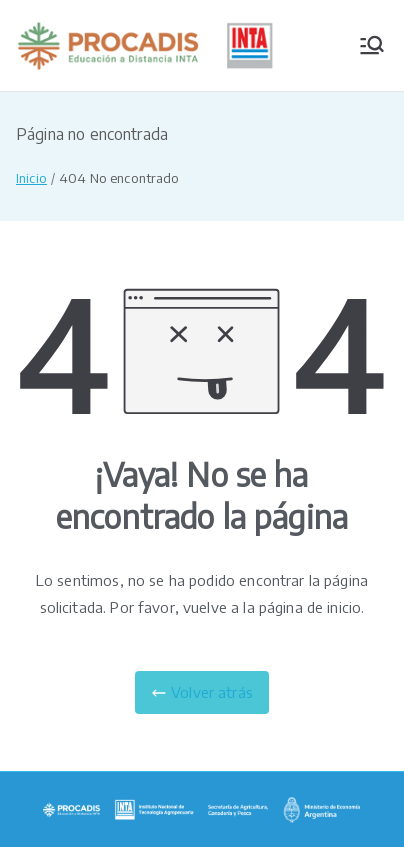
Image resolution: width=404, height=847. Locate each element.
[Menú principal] (372, 45)
